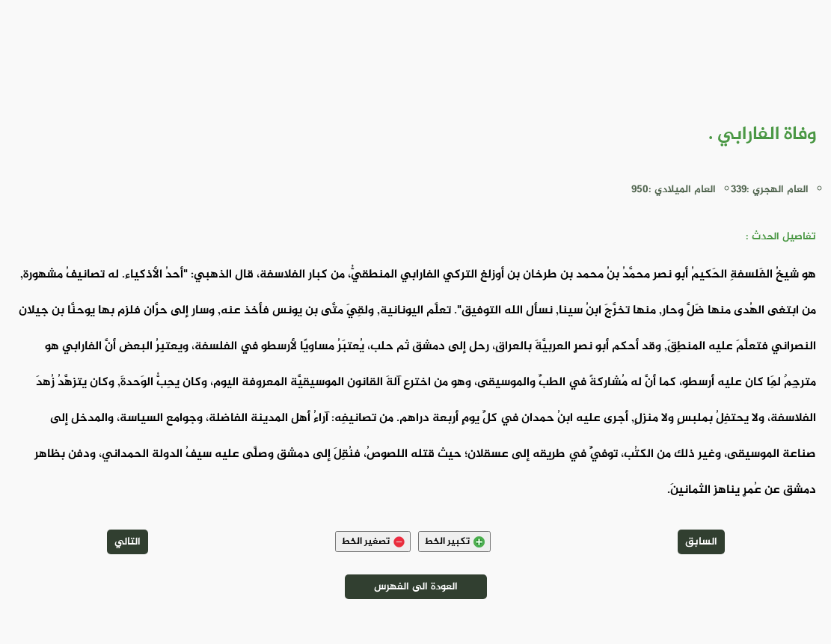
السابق (701, 542)
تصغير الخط (373, 542)
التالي (128, 542)
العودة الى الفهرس (416, 587)
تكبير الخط (454, 542)
